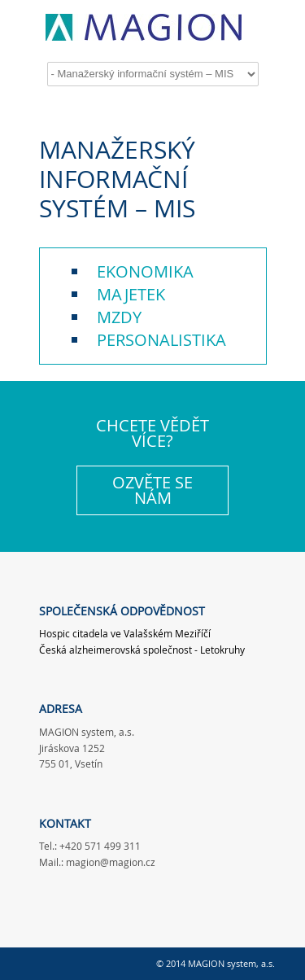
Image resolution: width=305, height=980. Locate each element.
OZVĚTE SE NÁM (152, 490)
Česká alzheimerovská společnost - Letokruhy (142, 650)
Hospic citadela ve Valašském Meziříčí (125, 633)
